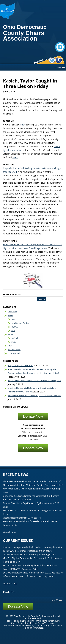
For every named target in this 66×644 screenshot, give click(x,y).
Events (10, 315)
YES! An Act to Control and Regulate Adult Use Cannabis (30, 565)
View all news (10, 532)
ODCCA (15, 327)
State (14, 342)
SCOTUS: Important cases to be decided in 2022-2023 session (33, 573)
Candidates (12, 312)
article (22, 125)
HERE (15, 157)
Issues (10, 334)
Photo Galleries (14, 350)
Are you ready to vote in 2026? (20, 366)
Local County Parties (20, 323)
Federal (15, 338)
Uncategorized (14, 353)
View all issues (10, 584)
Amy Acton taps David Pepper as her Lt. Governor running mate (34, 381)
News (10, 346)
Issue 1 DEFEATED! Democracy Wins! (21, 569)
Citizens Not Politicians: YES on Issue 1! (22, 518)
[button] (58, 68)
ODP (13, 331)
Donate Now (33, 416)
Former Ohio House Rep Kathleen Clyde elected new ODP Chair (34, 396)
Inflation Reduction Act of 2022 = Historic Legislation (29, 576)
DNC (13, 319)
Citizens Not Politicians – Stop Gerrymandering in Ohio (30, 554)
